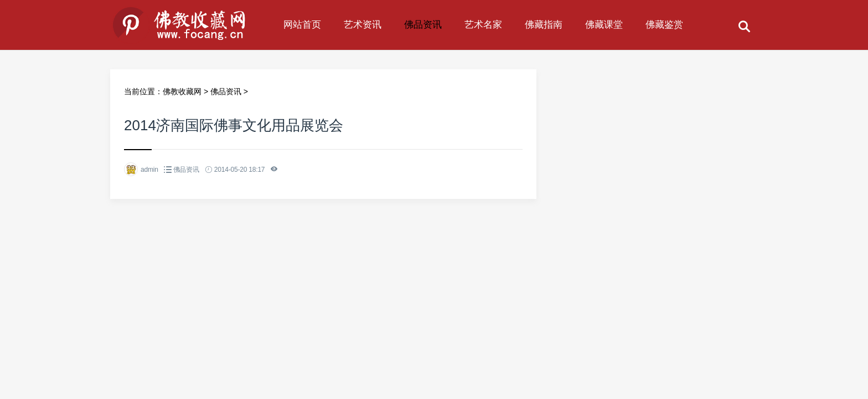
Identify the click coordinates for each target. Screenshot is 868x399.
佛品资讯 (423, 25)
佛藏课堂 (604, 25)
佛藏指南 (544, 25)
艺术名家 (483, 25)
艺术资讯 (363, 25)
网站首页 (302, 25)
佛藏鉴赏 (664, 25)
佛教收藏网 (182, 91)
